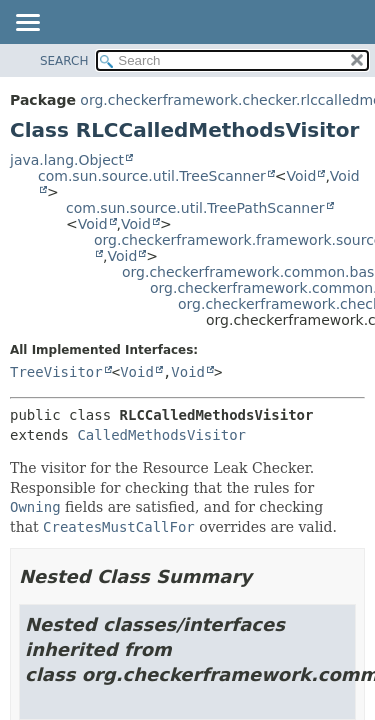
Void (302, 176)
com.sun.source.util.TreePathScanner (195, 208)
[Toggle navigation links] (27, 24)
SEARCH (64, 61)
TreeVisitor (56, 372)
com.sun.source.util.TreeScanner (152, 176)
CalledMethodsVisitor (161, 435)
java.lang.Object (67, 160)
